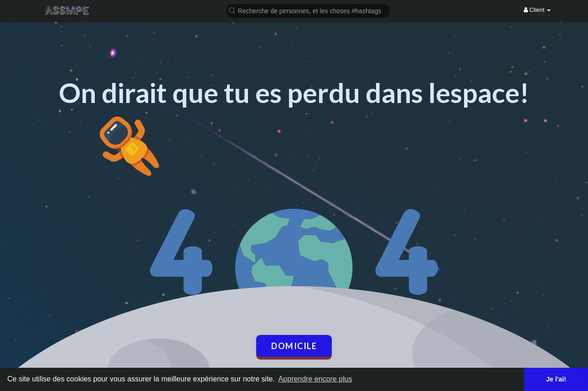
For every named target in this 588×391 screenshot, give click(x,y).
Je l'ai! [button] (556, 379)
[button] (308, 10)
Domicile (294, 346)
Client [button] (537, 10)
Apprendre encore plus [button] (315, 379)
